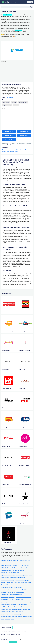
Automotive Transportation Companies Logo (11, 614)
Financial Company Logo (13, 560)
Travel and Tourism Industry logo (18, 578)
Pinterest (18, 634)
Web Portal (14, 604)
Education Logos (18, 587)
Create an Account (7, 627)
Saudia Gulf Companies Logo (8, 580)
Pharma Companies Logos (18, 570)
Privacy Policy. (10, 145)
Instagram (13, 634)
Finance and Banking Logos (16, 609)
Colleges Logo (27, 609)
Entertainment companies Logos (23, 597)
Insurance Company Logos (7, 563)
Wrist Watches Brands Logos (25, 582)
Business (7, 619)
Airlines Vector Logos (25, 560)
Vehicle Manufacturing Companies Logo (10, 565)
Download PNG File (24, 131)
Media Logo (25, 590)
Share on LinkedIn (24, 150)
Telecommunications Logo (7, 590)
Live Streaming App (17, 602)
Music (12, 619)
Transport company (5, 582)
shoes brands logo (5, 585)
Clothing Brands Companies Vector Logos (10, 568)
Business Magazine (5, 604)
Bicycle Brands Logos (6, 570)
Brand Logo (3, 560)
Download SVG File (9, 131)
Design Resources (28, 617)
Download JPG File (9, 136)
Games (2, 619)
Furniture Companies (17, 617)
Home (2, 631)
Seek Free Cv (24, 631)
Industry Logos (4, 600)
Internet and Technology (16, 595)
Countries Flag (25, 568)
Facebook (8, 634)
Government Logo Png (6, 612)
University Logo (4, 609)
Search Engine (21, 607)
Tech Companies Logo (6, 617)
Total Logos (14, 582)
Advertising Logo (20, 592)
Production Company (22, 604)
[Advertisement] (17, 72)
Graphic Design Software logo (8, 575)
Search (32, 7)
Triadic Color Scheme (15, 631)
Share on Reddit (6, 152)
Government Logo (5, 595)
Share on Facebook (7, 150)
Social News (4, 607)
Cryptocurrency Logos (18, 612)
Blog (9, 631)
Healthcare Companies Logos (8, 597)
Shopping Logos (11, 592)
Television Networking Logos (22, 580)
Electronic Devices (12, 607)
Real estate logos (5, 578)
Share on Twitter (15, 150)
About (6, 631)
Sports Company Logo (6, 602)
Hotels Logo (4, 592)
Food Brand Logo (25, 565)
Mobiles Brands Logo (16, 585)
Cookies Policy (4, 640)
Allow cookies (13, 642)
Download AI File (9, 140)
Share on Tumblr (14, 152)
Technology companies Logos (16, 600)
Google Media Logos (14, 573)
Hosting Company (27, 602)
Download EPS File (24, 136)
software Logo (18, 590)
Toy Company (10, 97)
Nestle (30, 575)
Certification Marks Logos (7, 587)
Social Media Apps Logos (22, 575)
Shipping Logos (4, 573)
